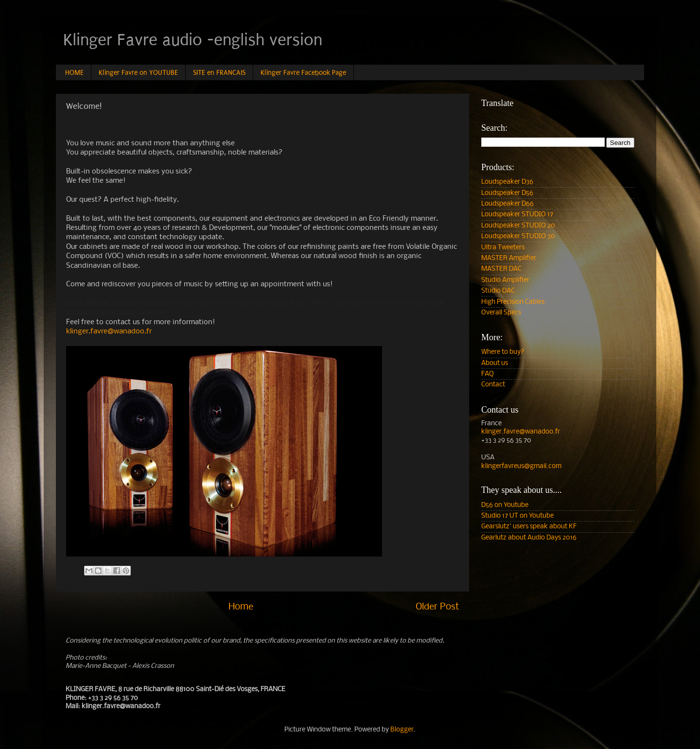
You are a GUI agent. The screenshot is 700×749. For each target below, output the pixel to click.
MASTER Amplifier (509, 258)
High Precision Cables (513, 302)
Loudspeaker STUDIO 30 (518, 236)
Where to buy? (503, 352)
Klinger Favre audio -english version (193, 40)
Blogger (402, 730)
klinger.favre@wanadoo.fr (109, 331)
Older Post (437, 607)
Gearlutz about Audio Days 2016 (529, 538)
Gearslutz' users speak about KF (529, 527)
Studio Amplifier (505, 280)
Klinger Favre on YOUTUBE (138, 73)
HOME (74, 73)
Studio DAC (498, 291)
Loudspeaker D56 (507, 193)
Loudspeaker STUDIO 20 (518, 226)
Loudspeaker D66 (507, 204)
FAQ (488, 374)
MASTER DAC (501, 269)
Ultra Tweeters (503, 248)
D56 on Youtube (505, 505)
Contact (493, 385)
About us (495, 363)
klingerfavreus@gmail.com (521, 466)
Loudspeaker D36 (507, 182)
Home (241, 607)
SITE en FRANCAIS (219, 73)
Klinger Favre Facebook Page (303, 73)
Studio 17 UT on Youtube (517, 516)
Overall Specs (501, 313)
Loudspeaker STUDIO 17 (517, 215)
